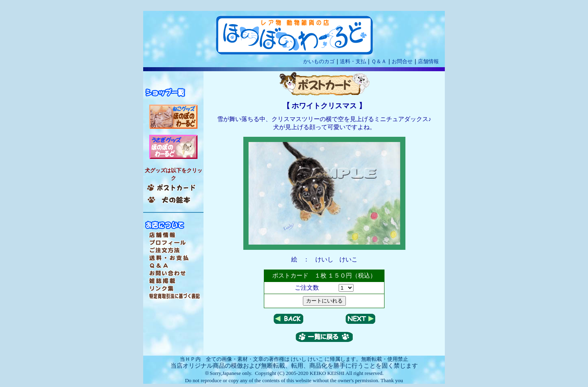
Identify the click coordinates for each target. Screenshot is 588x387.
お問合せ (402, 61)
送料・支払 (353, 61)
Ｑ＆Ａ (379, 61)
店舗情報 (428, 61)
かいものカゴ (319, 61)
